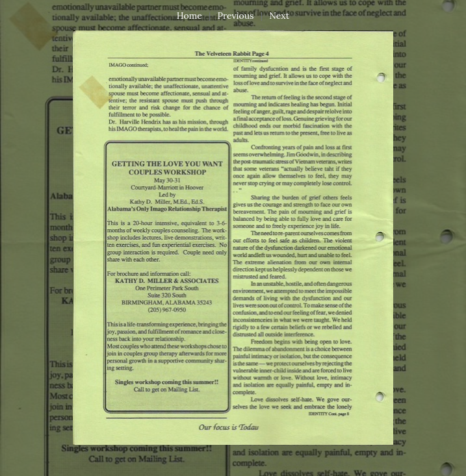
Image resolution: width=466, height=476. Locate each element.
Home (189, 16)
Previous (236, 16)
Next (279, 16)
